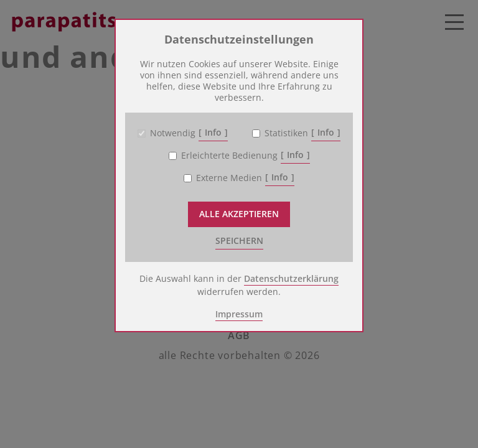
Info (213, 132)
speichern (239, 240)
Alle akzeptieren (239, 214)
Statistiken (286, 133)
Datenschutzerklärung (291, 278)
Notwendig (173, 133)
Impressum (239, 314)
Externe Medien (229, 178)
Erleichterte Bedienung (229, 156)
